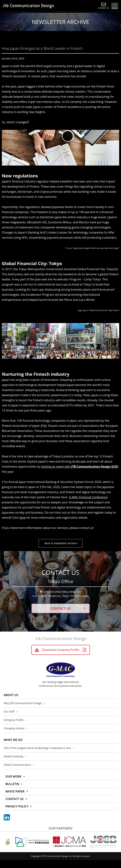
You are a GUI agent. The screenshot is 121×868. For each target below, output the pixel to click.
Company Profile (14, 720)
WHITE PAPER (15, 791)
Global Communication (17, 765)
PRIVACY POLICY (17, 806)
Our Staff (9, 711)
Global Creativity (13, 756)
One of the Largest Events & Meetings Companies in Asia (37, 748)
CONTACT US (61, 608)
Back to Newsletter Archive (60, 543)
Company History (14, 728)
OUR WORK (13, 776)
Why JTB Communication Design (23, 703)
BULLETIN (12, 784)
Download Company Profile (61, 650)
